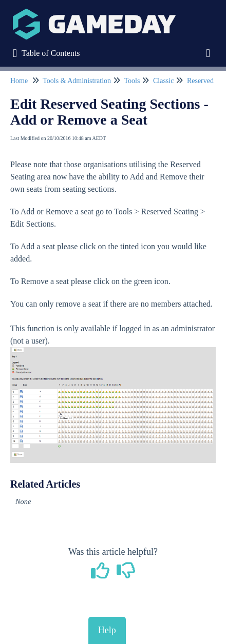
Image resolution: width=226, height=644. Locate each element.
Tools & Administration (77, 81)
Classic (163, 81)
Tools (132, 81)
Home (19, 81)
